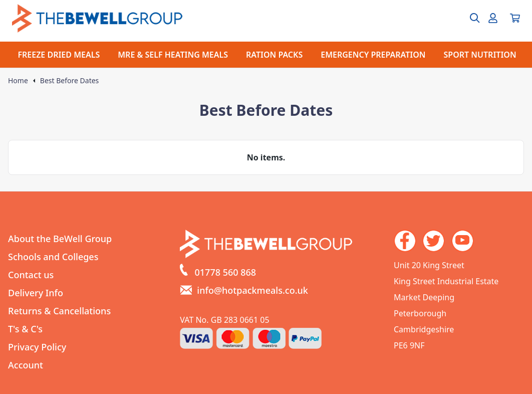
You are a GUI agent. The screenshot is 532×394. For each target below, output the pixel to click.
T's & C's (25, 329)
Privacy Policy (37, 347)
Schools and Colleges (53, 257)
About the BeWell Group (60, 239)
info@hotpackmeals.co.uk (252, 290)
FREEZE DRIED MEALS (59, 55)
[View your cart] (515, 18)
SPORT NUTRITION (480, 55)
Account (26, 365)
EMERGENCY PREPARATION (373, 55)
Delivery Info (36, 293)
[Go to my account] (493, 18)
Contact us (31, 275)
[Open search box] (469, 18)
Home (18, 81)
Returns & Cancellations (59, 311)
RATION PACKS (274, 55)
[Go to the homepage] (97, 18)
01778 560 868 (226, 272)
